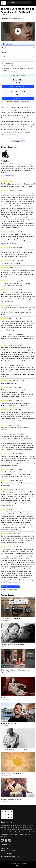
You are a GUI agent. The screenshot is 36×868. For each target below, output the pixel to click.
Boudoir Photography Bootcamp (11, 799)
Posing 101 (4, 698)
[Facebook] (6, 840)
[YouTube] (2, 840)
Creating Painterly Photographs (11, 773)
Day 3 (4, 56)
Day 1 (4, 48)
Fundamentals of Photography (10, 618)
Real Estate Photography (9, 723)
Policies (18, 866)
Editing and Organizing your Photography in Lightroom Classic (15, 671)
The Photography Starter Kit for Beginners (14, 749)
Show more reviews (10, 587)
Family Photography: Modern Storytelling (14, 644)
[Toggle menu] (33, 3)
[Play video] (18, 31)
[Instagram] (10, 840)
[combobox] (19, 3)
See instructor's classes (8, 176)
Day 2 (4, 52)
